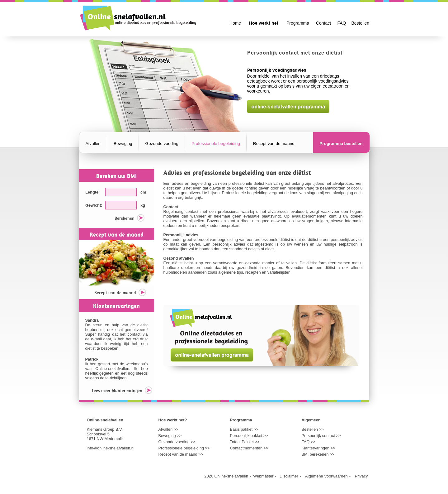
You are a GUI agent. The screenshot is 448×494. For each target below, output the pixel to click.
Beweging (123, 144)
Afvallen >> (168, 429)
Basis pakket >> (244, 429)
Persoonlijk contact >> (321, 436)
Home (235, 23)
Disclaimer (289, 476)
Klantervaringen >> (318, 448)
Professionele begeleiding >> (184, 448)
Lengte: (92, 192)
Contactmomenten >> (249, 448)
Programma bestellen (341, 144)
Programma (298, 23)
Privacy (361, 476)
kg (143, 205)
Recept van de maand (274, 144)
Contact (323, 23)
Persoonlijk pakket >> (249, 436)
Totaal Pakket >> (245, 442)
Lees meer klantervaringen (122, 391)
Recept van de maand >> (181, 454)
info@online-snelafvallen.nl (111, 448)
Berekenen (130, 219)
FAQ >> (309, 442)
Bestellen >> (313, 429)
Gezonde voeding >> (177, 442)
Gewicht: (94, 205)
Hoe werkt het (264, 23)
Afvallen (93, 144)
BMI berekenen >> (318, 454)
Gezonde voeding (162, 144)
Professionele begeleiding (216, 144)
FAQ (342, 23)
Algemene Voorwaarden (326, 476)
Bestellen (361, 23)
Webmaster (263, 476)
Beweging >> (170, 436)
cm (143, 192)
